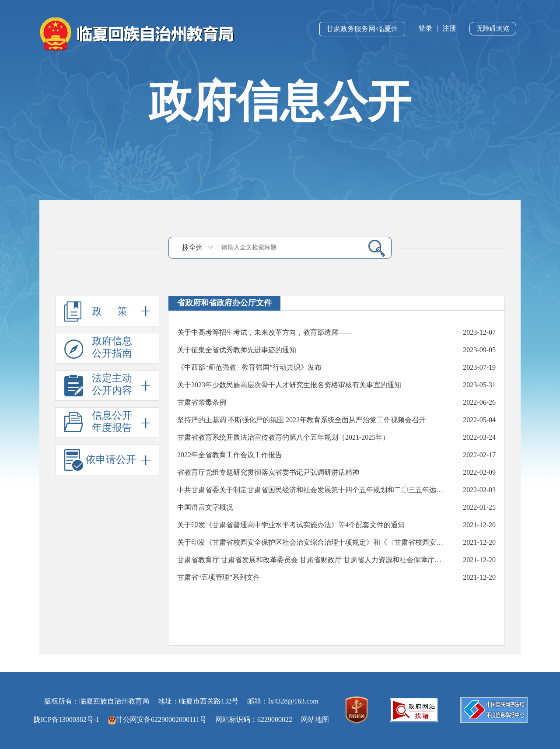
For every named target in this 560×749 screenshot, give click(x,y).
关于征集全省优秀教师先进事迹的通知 (237, 350)
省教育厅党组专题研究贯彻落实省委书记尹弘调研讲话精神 (268, 472)
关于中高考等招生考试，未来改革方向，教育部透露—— (265, 332)
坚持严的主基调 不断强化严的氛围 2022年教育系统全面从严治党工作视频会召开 (301, 420)
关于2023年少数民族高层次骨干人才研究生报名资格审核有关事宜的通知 (289, 385)
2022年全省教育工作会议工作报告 (230, 455)
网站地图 (315, 719)
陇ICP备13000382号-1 (66, 719)
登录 (425, 28)
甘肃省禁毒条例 (202, 402)
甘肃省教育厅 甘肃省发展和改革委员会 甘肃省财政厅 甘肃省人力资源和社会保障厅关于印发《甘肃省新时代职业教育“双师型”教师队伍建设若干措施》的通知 (313, 560)
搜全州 (192, 247)
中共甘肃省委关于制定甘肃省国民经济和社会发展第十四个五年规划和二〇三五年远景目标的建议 (313, 490)
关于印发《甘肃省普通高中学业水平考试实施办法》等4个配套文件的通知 (291, 525)
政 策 (107, 311)
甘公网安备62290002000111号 (157, 719)
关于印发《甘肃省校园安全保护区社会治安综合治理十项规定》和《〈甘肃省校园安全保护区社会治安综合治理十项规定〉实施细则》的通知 (313, 542)
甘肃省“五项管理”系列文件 (219, 577)
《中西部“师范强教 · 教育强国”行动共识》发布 (249, 367)
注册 (449, 28)
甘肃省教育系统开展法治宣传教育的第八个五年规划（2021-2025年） (283, 437)
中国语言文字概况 (205, 507)
